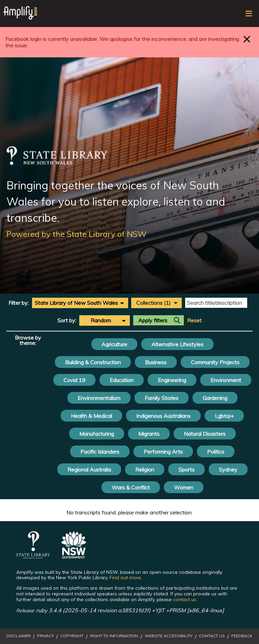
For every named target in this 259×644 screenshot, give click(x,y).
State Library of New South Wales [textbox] (76, 303)
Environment (226, 380)
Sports (186, 469)
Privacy (46, 636)
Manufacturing (97, 434)
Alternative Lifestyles (177, 344)
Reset (194, 320)
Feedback (242, 636)
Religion (145, 469)
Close (247, 39)
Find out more (125, 578)
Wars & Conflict (131, 487)
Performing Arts (163, 452)
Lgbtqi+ (224, 416)
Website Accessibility (169, 636)
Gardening (215, 398)
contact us (185, 599)
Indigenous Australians (163, 416)
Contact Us (212, 636)
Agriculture (114, 344)
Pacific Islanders (100, 452)
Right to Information (114, 636)
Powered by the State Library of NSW (77, 234)
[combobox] (80, 303)
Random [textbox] (101, 320)
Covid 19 (74, 380)
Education (122, 380)
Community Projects (215, 362)
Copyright (72, 636)
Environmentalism (99, 398)
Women (184, 487)
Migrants (149, 434)
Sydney (228, 469)
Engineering (172, 380)
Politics (216, 452)
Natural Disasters (205, 434)
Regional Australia (89, 469)
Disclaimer (19, 636)
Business (156, 362)
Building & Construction (93, 362)
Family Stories (162, 398)
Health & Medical (91, 416)
